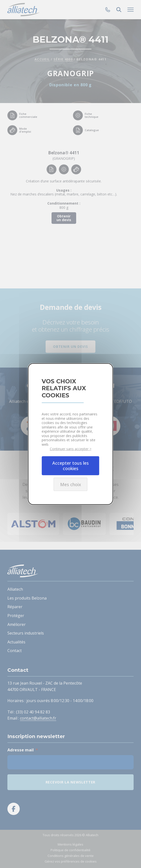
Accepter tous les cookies (70, 466)
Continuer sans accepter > (71, 449)
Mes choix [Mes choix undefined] (71, 484)
